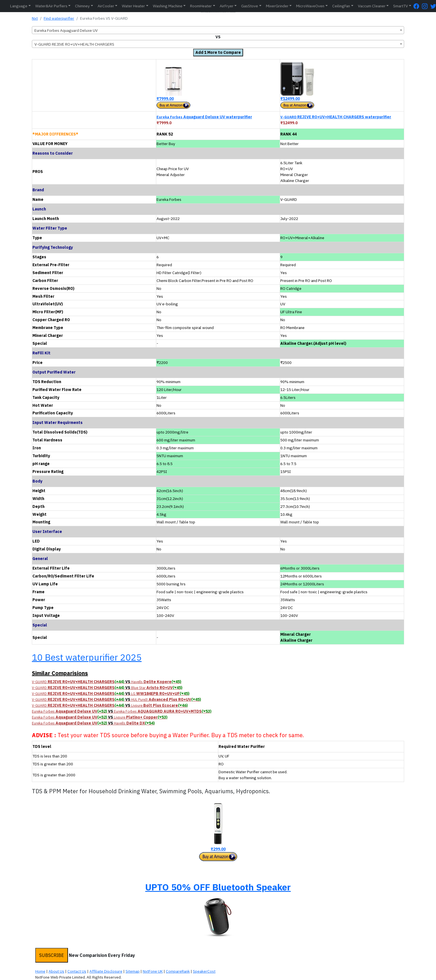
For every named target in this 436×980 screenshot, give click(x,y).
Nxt (35, 18)
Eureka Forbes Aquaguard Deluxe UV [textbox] (66, 30)
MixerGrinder (277, 6)
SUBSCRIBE (52, 955)
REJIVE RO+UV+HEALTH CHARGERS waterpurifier (336, 117)
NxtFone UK (153, 971)
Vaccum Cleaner (372, 6)
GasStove (250, 6)
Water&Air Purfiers (51, 6)
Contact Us (77, 971)
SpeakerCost (204, 971)
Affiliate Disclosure (106, 971)
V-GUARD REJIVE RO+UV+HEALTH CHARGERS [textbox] (74, 44)
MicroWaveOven (310, 6)
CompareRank (178, 971)
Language (19, 6)
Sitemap (133, 971)
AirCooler (106, 6)
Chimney (82, 6)
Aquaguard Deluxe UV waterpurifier (204, 117)
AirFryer (227, 6)
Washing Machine (168, 6)
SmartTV (400, 6)
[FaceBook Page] (418, 6)
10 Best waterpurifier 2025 (87, 657)
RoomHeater (201, 6)
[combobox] (218, 30)
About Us (56, 971)
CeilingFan (341, 6)
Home (40, 971)
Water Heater (133, 6)
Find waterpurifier (59, 18)
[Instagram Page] (426, 6)
